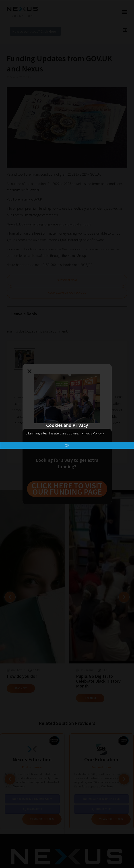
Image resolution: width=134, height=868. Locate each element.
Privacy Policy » (93, 433)
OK (67, 445)
